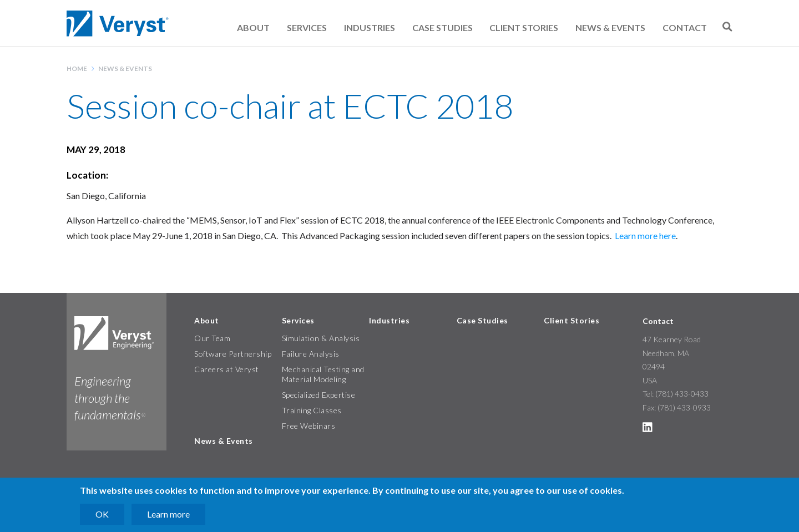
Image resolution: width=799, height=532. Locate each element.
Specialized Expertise (319, 395)
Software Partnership (233, 354)
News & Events (610, 27)
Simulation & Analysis (321, 338)
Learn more (168, 514)
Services (307, 27)
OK (102, 514)
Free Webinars (309, 426)
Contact (685, 27)
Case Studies (443, 27)
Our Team (212, 338)
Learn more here (645, 235)
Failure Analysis (311, 354)
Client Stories (524, 27)
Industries (370, 27)
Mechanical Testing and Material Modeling (323, 374)
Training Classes (312, 410)
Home (77, 69)
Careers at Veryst (227, 369)
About (253, 27)
